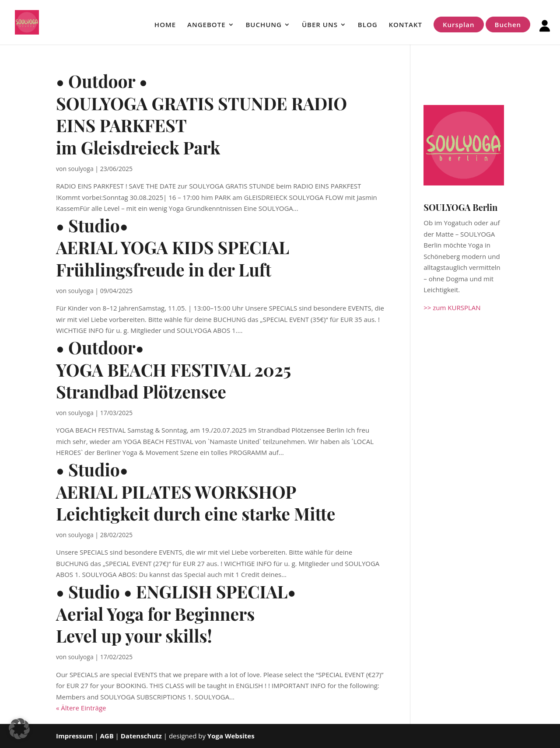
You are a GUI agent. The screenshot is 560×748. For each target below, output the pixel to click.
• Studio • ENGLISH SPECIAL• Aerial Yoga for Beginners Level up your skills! (176, 613)
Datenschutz (141, 736)
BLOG (368, 25)
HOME (165, 25)
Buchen (508, 24)
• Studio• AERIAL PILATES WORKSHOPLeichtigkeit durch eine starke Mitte (196, 491)
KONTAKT (405, 25)
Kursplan (459, 24)
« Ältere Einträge (81, 708)
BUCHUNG (264, 25)
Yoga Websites (231, 736)
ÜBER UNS (320, 25)
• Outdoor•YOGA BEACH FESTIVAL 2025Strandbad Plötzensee (173, 369)
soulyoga (81, 169)
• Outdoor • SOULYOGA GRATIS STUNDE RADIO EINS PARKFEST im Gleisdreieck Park (201, 114)
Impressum (74, 736)
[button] (19, 729)
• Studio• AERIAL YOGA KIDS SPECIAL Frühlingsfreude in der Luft (173, 247)
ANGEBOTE (206, 25)
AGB (107, 736)
